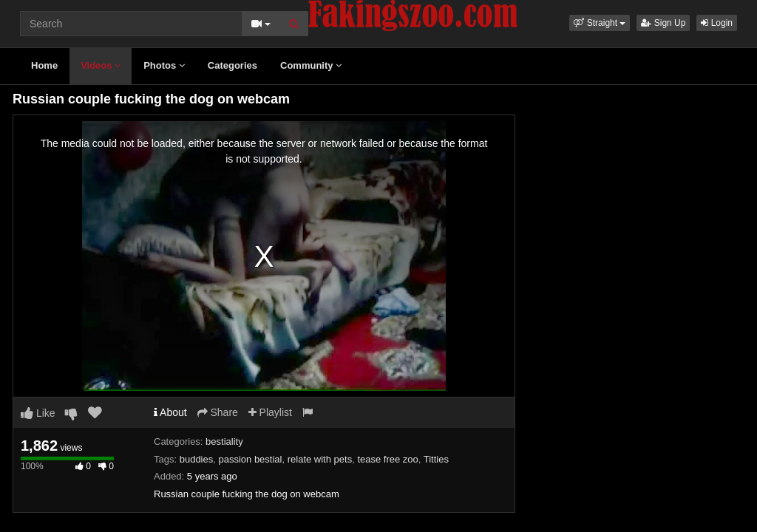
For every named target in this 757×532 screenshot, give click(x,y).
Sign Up (663, 23)
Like (38, 413)
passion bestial (250, 459)
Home (44, 65)
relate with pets (320, 459)
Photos (164, 65)
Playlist (270, 412)
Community (311, 65)
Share (218, 412)
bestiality (224, 441)
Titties (436, 459)
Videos (101, 65)
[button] (600, 23)
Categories (232, 65)
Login (717, 23)
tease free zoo (387, 459)
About (170, 412)
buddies (197, 459)
